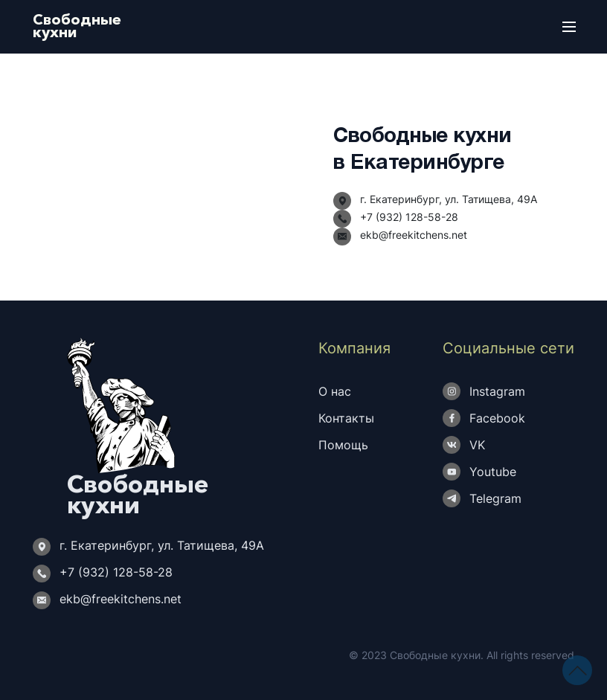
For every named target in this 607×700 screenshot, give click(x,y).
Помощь (343, 445)
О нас (335, 391)
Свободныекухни (77, 26)
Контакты (346, 418)
